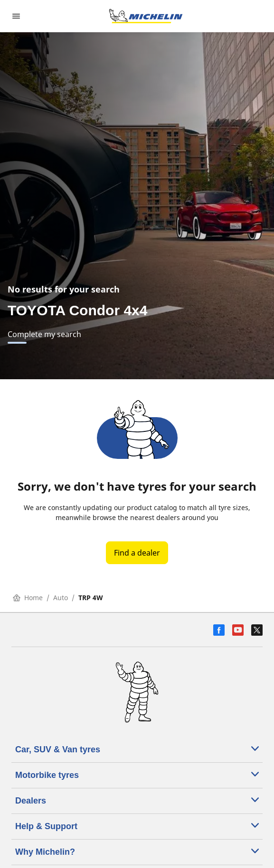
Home (28, 598)
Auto (61, 598)
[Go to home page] (146, 16)
